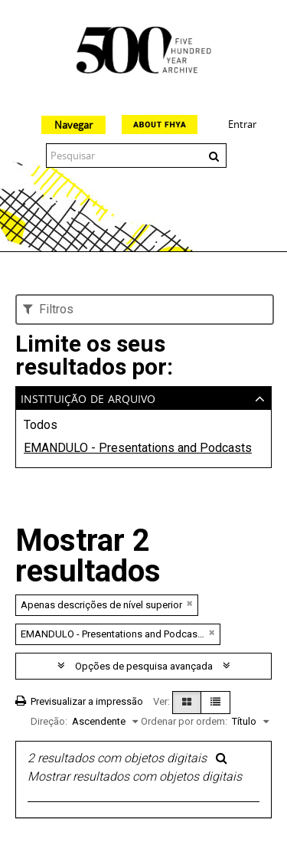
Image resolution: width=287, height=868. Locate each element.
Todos (41, 425)
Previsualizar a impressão (79, 701)
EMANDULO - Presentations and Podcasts (138, 448)
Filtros (48, 309)
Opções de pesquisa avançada (144, 666)
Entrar (242, 124)
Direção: (49, 721)
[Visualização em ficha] (187, 703)
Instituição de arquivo (88, 397)
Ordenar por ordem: (184, 721)
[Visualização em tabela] (215, 703)
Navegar (73, 125)
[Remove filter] (190, 603)
